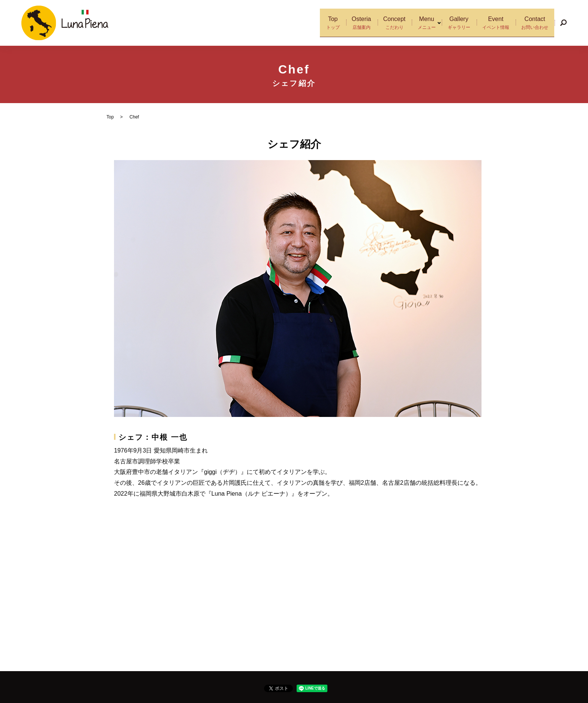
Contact (533, 23)
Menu (419, 23)
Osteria (346, 23)
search (563, 23)
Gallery (451, 23)
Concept (383, 23)
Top (313, 23)
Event (491, 23)
